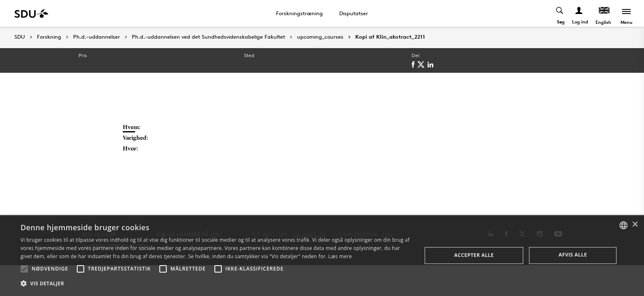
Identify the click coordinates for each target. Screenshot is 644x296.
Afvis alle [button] (573, 255)
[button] (24, 269)
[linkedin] (432, 65)
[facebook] (414, 65)
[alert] (322, 256)
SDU (20, 37)
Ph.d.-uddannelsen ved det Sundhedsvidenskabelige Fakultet (208, 37)
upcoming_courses (320, 37)
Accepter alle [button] (474, 255)
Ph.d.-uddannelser (97, 37)
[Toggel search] (560, 13)
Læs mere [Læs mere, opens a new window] (340, 256)
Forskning (49, 37)
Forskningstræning (299, 13)
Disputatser (354, 13)
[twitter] (422, 65)
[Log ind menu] (579, 13)
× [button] (635, 225)
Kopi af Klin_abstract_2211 (390, 37)
